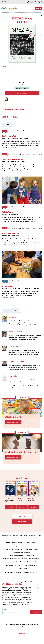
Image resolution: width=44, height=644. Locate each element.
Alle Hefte (22, 516)
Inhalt (5, 67)
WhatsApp (17, 553)
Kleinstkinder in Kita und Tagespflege (13, 562)
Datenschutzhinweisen (8, 606)
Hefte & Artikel (23, 536)
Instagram (26, 573)
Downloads (34, 542)
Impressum (22, 626)
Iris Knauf (12, 317)
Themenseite (22, 398)
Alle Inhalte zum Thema (13, 422)
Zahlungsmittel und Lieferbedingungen (14, 109)
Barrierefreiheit (34, 625)
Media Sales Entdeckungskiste (16, 550)
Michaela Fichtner (15, 347)
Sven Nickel (13, 376)
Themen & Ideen (14, 536)
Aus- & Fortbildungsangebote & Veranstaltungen (22, 556)
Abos (22, 539)
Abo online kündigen (22, 568)
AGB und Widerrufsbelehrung (13, 625)
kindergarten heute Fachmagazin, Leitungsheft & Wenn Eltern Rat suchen (22, 559)
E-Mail (4, 609)
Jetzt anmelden (36, 612)
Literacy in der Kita (14, 417)
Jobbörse (39, 5)
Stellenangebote (25, 553)
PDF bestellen (23, 93)
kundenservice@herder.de (30, 565)
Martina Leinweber (16, 332)
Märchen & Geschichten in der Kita (21, 452)
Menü (5, 2)
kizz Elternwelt (37, 562)
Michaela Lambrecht (16, 361)
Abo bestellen (22, 522)
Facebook (18, 573)
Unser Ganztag (28, 562)
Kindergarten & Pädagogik (32, 550)
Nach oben (22, 634)
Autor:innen (27, 542)
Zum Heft (10, 507)
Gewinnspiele (25, 546)
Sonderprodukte (33, 536)
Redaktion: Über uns (17, 542)
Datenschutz (25, 625)
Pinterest (34, 573)
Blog (40, 536)
